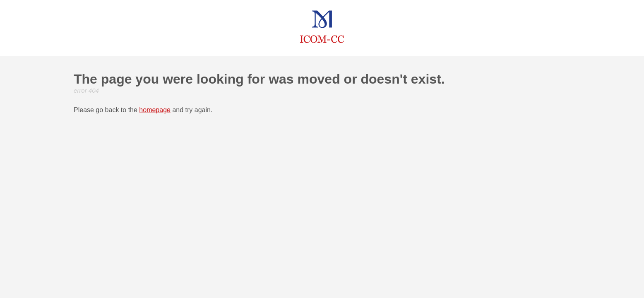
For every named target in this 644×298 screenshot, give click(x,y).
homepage (155, 110)
